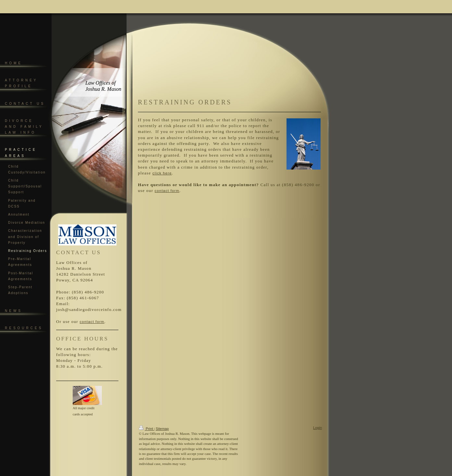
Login (318, 428)
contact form (92, 322)
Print (147, 429)
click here (162, 173)
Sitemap (162, 429)
